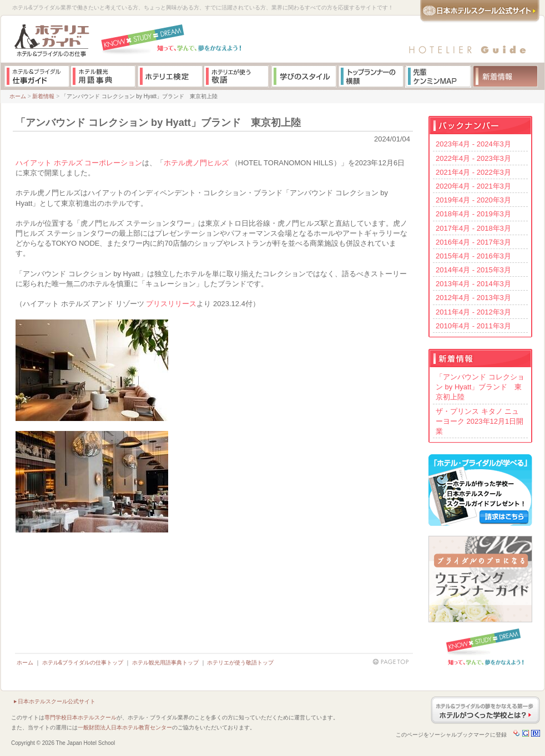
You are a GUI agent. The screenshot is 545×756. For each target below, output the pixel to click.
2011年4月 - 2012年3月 (473, 312)
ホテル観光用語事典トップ (165, 663)
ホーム (18, 96)
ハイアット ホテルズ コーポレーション (79, 163)
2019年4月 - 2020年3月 (473, 200)
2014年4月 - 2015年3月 (473, 270)
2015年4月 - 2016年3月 (473, 256)
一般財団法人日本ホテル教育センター (125, 727)
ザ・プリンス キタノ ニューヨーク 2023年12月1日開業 (480, 421)
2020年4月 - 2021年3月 (473, 186)
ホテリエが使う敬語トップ (240, 663)
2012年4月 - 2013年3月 (473, 298)
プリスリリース (171, 304)
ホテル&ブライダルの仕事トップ (83, 663)
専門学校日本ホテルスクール (80, 717)
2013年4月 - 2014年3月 (473, 284)
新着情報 (43, 96)
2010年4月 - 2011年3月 (473, 326)
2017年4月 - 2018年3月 (473, 228)
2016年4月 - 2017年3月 (473, 242)
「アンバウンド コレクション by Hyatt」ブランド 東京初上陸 (480, 387)
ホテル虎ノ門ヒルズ (196, 163)
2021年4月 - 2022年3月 (473, 172)
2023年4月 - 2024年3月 (473, 144)
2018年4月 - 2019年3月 (473, 214)
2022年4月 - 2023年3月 (473, 158)
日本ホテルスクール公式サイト (57, 701)
